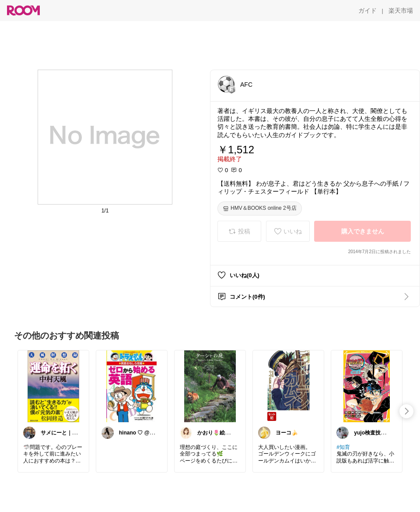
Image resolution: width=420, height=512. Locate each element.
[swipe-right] (406, 411)
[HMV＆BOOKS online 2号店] (260, 208)
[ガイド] (367, 11)
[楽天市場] (401, 11)
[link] (53, 386)
